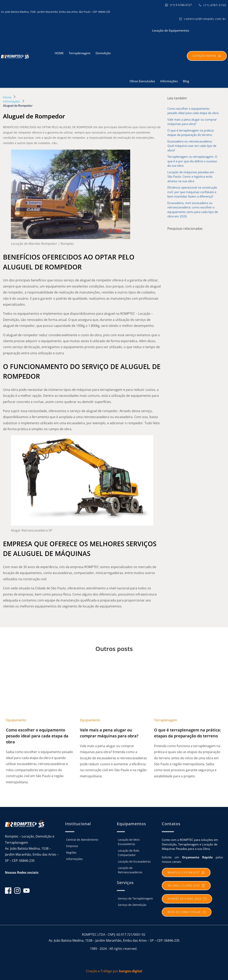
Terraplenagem (166, 720)
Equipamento (16, 720)
